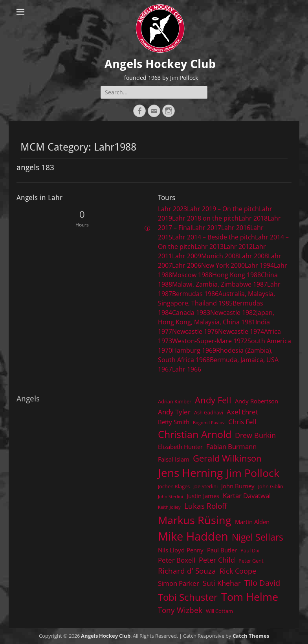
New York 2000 (223, 265)
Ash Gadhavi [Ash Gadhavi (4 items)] (209, 412)
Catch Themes (251, 636)
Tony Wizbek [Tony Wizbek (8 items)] (180, 610)
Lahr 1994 (259, 265)
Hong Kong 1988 (236, 275)
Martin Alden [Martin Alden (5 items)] (252, 522)
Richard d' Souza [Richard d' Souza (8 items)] (187, 571)
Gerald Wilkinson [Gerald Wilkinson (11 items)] (227, 458)
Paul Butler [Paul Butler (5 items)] (222, 550)
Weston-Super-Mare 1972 (210, 341)
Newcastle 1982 (233, 313)
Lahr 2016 (236, 228)
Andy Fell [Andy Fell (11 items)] (213, 400)
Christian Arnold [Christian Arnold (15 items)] (195, 434)
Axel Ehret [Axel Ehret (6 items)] (242, 412)
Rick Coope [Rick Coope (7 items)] (238, 571)
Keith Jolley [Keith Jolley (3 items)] (169, 507)
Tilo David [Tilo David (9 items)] (262, 583)
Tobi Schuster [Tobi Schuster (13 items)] (188, 597)
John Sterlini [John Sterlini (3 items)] (170, 497)
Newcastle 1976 (195, 331)
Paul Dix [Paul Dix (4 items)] (250, 550)
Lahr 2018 (253, 218)
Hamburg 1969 (194, 350)
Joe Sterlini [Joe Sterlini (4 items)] (205, 486)
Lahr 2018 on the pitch (205, 218)
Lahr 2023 (172, 209)
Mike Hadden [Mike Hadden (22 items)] (193, 536)
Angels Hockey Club (160, 64)
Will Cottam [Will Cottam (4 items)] (219, 611)
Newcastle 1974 (241, 331)
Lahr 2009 (187, 256)
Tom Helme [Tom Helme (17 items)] (250, 597)
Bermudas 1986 (195, 294)
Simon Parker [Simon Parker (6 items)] (179, 583)
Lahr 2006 (187, 265)
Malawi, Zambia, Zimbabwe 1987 (220, 284)
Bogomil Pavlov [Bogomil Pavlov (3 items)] (209, 423)
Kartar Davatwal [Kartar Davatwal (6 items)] (247, 496)
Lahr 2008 (253, 256)
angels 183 (35, 167)
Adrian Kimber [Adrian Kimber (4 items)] (175, 401)
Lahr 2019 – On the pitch (223, 209)
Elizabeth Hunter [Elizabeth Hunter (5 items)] (180, 447)
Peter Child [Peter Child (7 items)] (217, 560)
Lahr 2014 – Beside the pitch (214, 237)
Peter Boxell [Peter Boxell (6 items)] (177, 560)
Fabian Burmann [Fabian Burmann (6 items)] (231, 446)
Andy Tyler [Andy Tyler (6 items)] (174, 412)
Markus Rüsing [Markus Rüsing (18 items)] (195, 520)
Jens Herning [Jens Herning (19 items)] (190, 473)
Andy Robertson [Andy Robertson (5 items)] (257, 401)
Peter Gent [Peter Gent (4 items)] (251, 561)
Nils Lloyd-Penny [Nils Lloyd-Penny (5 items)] (181, 550)
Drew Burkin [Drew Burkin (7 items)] (255, 435)
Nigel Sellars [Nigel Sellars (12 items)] (258, 537)
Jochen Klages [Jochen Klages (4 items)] (174, 486)
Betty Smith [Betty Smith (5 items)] (174, 422)
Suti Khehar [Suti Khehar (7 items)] (222, 583)
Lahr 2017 (207, 228)
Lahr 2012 (238, 247)
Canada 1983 (191, 313)
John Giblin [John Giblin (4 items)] (271, 486)
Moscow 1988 (192, 275)
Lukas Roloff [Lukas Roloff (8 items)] (206, 506)
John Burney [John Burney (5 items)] (238, 486)
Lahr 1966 (187, 369)
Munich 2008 (220, 256)
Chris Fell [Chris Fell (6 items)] (242, 422)
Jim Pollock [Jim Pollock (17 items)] (253, 473)
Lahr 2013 (209, 247)
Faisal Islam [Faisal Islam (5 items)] (174, 459)
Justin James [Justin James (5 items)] (203, 496)
